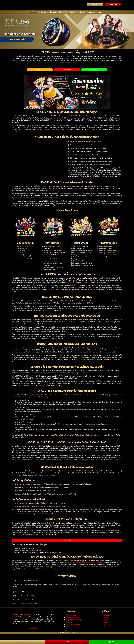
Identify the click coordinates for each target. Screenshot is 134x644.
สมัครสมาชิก (63, 12)
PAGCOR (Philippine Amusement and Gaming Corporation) (86, 563)
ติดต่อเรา (100, 12)
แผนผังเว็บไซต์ (33, 634)
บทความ (91, 12)
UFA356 (33, 12)
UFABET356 (16, 620)
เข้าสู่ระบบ (53, 12)
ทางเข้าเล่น (43, 12)
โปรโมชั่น (73, 12)
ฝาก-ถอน (83, 12)
